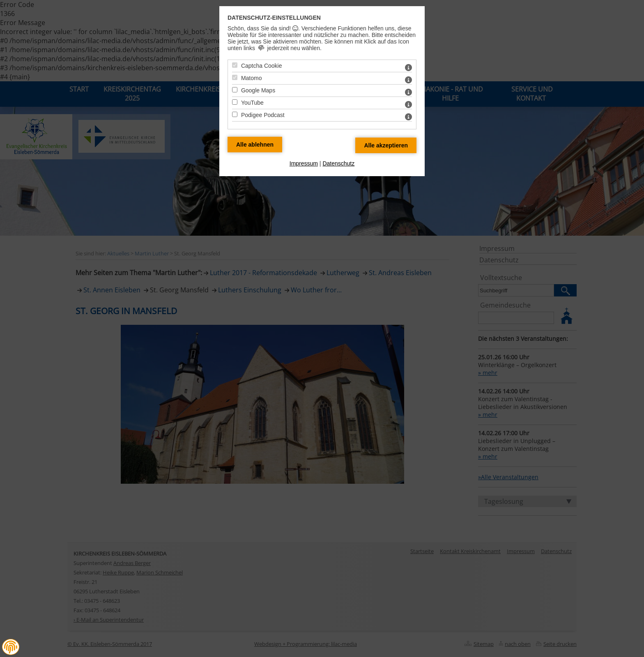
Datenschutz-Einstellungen (274, 18)
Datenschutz (338, 163)
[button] (11, 647)
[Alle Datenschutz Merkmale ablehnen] (255, 145)
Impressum (304, 163)
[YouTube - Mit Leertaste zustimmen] (235, 102)
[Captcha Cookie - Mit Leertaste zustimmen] (235, 65)
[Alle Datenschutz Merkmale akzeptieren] (386, 145)
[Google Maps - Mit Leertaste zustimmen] (235, 90)
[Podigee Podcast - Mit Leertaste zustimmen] (235, 114)
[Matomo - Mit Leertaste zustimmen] (235, 77)
